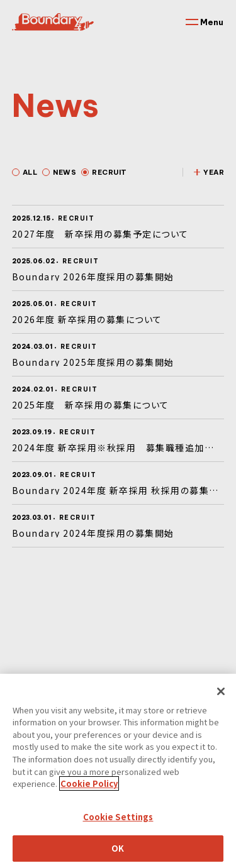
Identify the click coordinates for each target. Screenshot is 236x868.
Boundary (53, 22)
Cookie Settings (118, 831)
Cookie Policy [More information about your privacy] (89, 798)
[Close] (221, 706)
